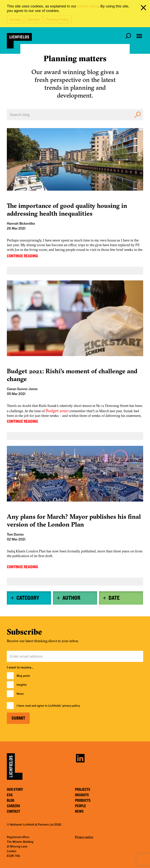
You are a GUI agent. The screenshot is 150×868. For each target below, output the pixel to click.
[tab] (29, 598)
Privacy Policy (57, 19)
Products (83, 801)
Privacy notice (84, 837)
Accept (15, 19)
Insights (22, 685)
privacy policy (71, 706)
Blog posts (23, 676)
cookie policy (88, 6)
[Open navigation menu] (139, 36)
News (20, 694)
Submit (18, 718)
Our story (15, 790)
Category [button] (28, 598)
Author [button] (71, 598)
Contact (13, 811)
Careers (13, 806)
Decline (33, 19)
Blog (11, 801)
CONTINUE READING (22, 256)
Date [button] (114, 598)
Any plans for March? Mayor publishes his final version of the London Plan (74, 520)
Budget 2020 (57, 411)
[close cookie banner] (144, 8)
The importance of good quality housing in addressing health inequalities (67, 210)
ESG (10, 795)
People (80, 806)
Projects (83, 790)
